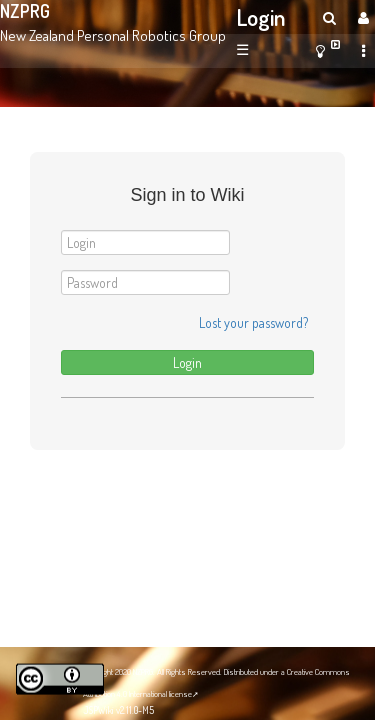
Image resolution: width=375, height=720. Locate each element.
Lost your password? (253, 322)
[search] (329, 17)
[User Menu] (361, 17)
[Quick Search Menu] (329, 17)
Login (261, 17)
